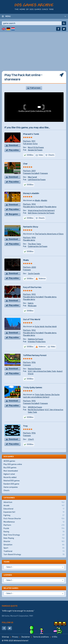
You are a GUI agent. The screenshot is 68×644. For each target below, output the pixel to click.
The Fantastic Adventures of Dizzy (49, 234)
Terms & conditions (41, 637)
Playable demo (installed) (33, 207)
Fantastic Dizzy (31, 227)
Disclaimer (26, 637)
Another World (51, 327)
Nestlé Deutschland (36, 410)
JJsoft (31, 439)
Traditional (34, 551)
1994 (33, 204)
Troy (25, 426)
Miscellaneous (34, 522)
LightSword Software (37, 180)
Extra (35, 144)
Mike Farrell (32, 177)
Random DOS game (11, 484)
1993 (33, 294)
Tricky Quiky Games (33, 387)
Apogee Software (35, 150)
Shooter (34, 542)
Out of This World (32, 319)
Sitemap (5, 637)
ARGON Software (35, 407)
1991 (33, 141)
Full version (28, 144)
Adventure (34, 502)
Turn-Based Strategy (34, 555)
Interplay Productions (37, 342)
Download (13, 145)
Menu (8, 16)
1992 (33, 330)
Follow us (8, 622)
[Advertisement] (34, 50)
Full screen (35, 88)
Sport (34, 548)
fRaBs (26, 260)
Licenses (8, 575)
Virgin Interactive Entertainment (41, 211)
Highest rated (9, 474)
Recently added (10, 477)
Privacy (15, 637)
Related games (11, 588)
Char (25, 164)
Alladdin (44, 200)
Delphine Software (36, 339)
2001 (33, 171)
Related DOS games (12, 481)
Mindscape (32, 306)
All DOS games (9, 461)
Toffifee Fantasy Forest (35, 355)
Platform (27, 141)
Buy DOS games (10, 468)
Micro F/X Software (36, 147)
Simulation (34, 545)
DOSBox (30, 155)
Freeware (44, 173)
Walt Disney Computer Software (41, 213)
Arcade (34, 506)
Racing (34, 532)
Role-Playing (34, 538)
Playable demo (50, 207)
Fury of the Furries (32, 287)
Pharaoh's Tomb (31, 134)
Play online (14, 150)
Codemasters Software (38, 246)
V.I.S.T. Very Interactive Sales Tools (42, 371)
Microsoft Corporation (19, 616)
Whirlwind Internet (21, 641)
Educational (34, 509)
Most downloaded (11, 471)
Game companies (11, 487)
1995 (33, 401)
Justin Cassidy (34, 274)
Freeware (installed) (31, 173)
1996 (33, 363)
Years (6, 562)
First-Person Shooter (34, 519)
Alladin (37, 200)
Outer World (40, 327)
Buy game (13, 214)
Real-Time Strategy (34, 535)
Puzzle (34, 528)
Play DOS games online (13, 464)
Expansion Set (34, 512)
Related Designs (34, 369)
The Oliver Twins (34, 244)
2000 (34, 267)
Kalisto (31, 303)
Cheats (6, 490)
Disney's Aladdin (31, 193)
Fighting (34, 515)
